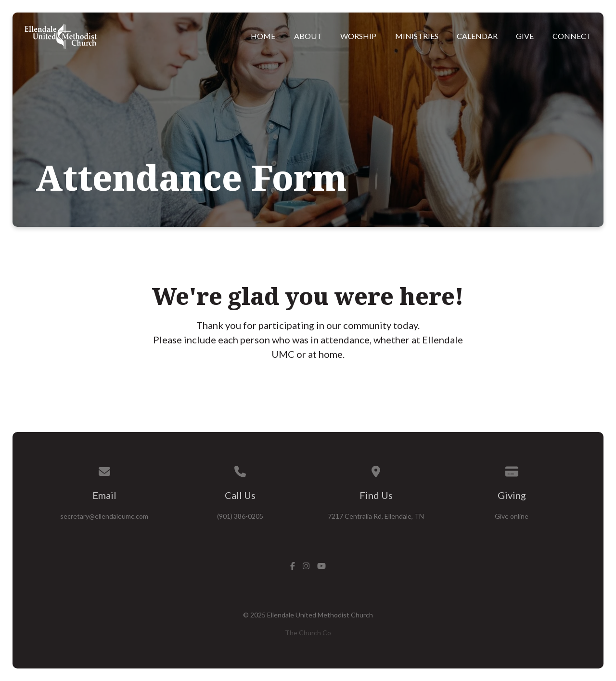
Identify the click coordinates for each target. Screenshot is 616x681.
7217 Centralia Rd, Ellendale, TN (376, 516)
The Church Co (308, 633)
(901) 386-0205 (240, 516)
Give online (512, 516)
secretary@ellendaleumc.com (104, 516)
